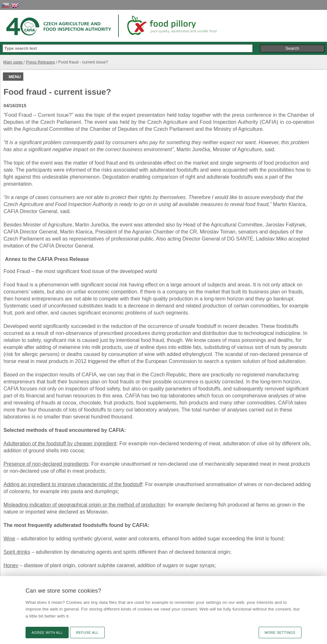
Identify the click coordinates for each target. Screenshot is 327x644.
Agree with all (47, 633)
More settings (280, 633)
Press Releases (40, 62)
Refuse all (87, 633)
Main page (13, 62)
